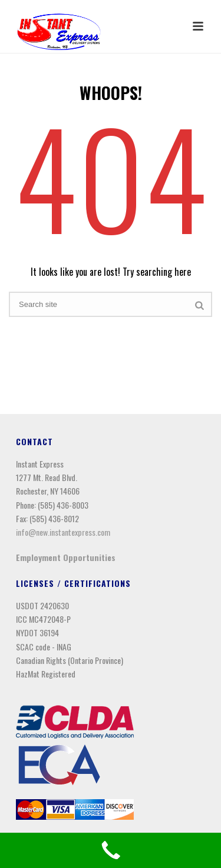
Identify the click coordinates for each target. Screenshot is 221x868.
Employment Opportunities (66, 557)
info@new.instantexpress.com (63, 532)
